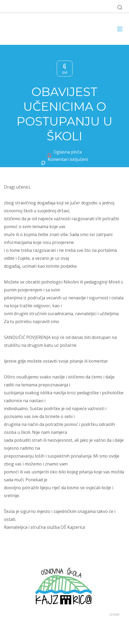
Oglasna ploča (68, 152)
